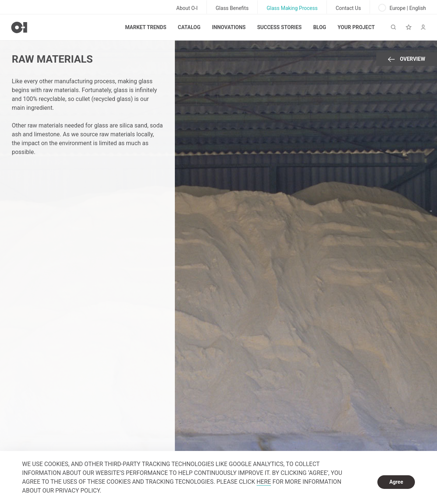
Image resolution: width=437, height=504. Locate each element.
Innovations (229, 27)
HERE (264, 482)
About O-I (187, 8)
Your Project (356, 27)
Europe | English (402, 8)
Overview (407, 59)
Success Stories (279, 27)
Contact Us (348, 8)
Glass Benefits (232, 8)
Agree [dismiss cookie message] (396, 482)
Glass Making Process (292, 8)
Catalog (189, 27)
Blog (320, 27)
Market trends (146, 27)
